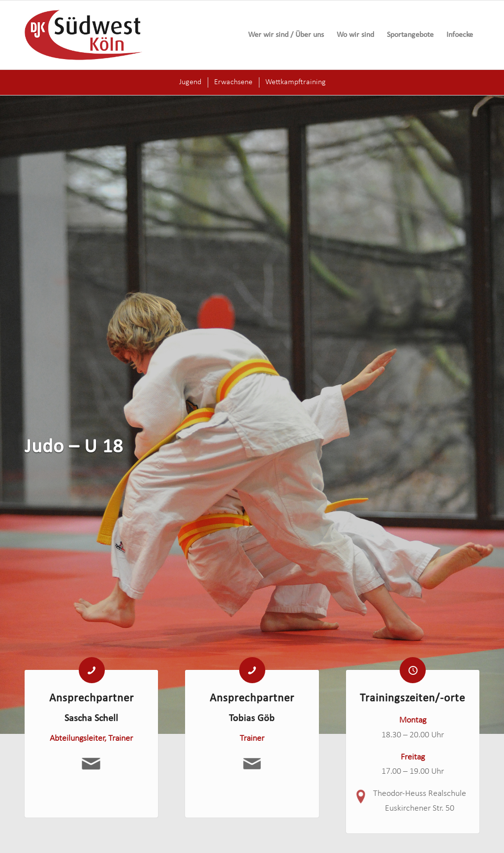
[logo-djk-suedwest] (83, 35)
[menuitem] (286, 35)
